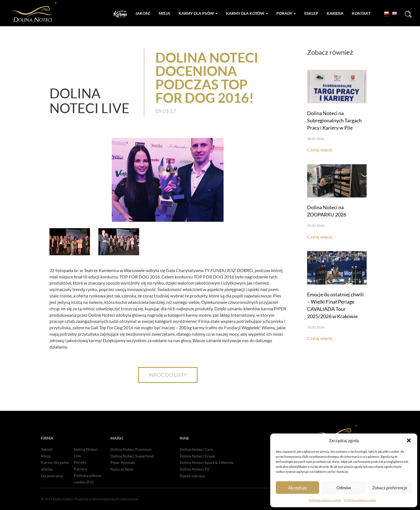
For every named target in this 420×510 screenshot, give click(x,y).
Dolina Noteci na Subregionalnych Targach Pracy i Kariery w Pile (334, 120)
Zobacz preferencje (390, 488)
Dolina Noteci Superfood (132, 456)
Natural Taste (122, 469)
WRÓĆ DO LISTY (168, 375)
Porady (286, 13)
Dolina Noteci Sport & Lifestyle (207, 463)
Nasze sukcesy (192, 476)
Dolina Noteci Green (197, 456)
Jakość (143, 13)
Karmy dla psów (198, 13)
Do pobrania (52, 476)
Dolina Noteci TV (195, 469)
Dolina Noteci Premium (131, 449)
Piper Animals (123, 463)
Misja (164, 13)
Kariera (335, 13)
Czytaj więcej (320, 150)
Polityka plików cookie (325, 500)
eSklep (47, 469)
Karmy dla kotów (247, 13)
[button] (409, 440)
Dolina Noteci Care (196, 449)
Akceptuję (297, 488)
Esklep (311, 13)
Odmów (344, 488)
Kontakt (361, 13)
